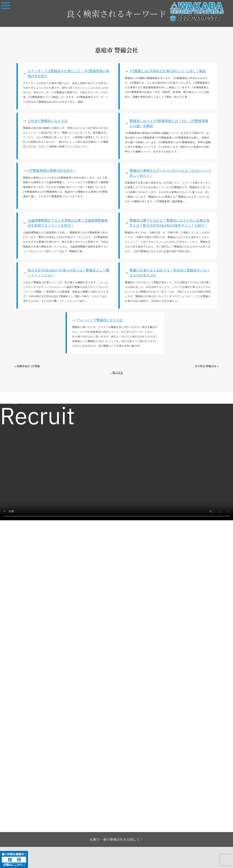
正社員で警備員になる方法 (48, 121)
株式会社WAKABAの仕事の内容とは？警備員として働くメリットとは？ (68, 273)
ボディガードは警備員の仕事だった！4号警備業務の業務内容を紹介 (68, 73)
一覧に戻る (117, 373)
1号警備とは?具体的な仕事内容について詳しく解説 (168, 71)
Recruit (37, 417)
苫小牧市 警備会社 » (207, 366)
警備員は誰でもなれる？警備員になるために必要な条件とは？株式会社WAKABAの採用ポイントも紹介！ (170, 223)
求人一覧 (10, 403)
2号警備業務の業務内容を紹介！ (52, 170)
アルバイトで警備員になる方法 (100, 320)
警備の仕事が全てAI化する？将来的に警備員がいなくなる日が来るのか (170, 273)
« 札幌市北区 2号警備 (27, 366)
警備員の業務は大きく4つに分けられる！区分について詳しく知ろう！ (171, 173)
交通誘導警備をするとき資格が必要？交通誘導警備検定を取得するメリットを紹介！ (68, 223)
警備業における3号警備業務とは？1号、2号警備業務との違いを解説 (169, 123)
